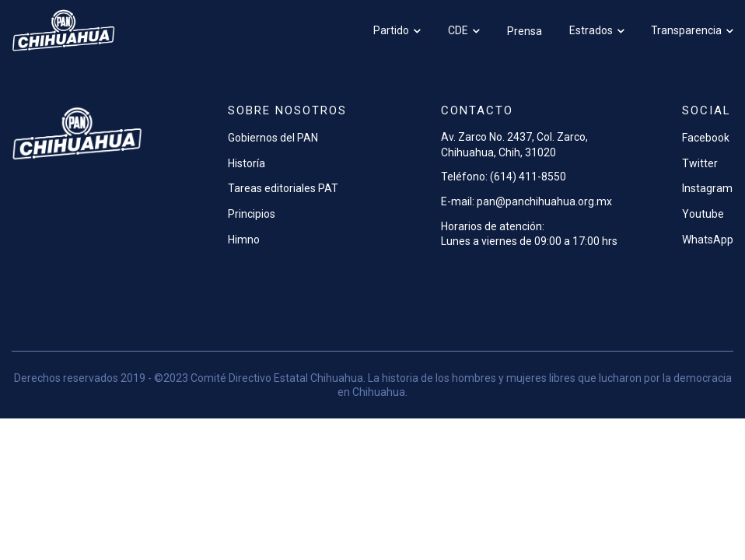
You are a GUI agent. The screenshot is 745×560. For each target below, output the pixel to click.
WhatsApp (708, 240)
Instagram (707, 188)
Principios (252, 214)
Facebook (706, 138)
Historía (247, 163)
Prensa (525, 31)
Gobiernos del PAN (273, 138)
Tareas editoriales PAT (283, 188)
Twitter (700, 163)
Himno (244, 240)
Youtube (703, 214)
